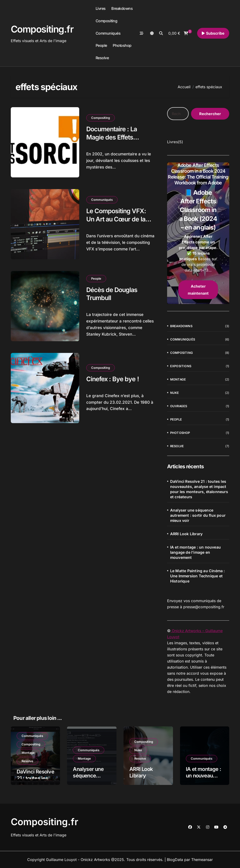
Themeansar (202, 860)
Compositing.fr (42, 29)
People (101, 45)
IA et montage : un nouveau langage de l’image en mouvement (195, 552)
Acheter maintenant (198, 290)
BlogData (175, 860)
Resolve (102, 58)
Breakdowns (122, 8)
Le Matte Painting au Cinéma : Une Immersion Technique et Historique (198, 576)
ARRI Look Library (186, 534)
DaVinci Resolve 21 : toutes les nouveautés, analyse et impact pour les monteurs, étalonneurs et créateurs (199, 489)
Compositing (107, 21)
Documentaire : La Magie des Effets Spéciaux (112, 137)
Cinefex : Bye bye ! (113, 379)
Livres (101, 8)
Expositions (181, 366)
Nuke (175, 393)
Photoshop (122, 45)
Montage (178, 379)
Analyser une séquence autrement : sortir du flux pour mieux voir (198, 515)
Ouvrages (179, 406)
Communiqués (108, 33)
